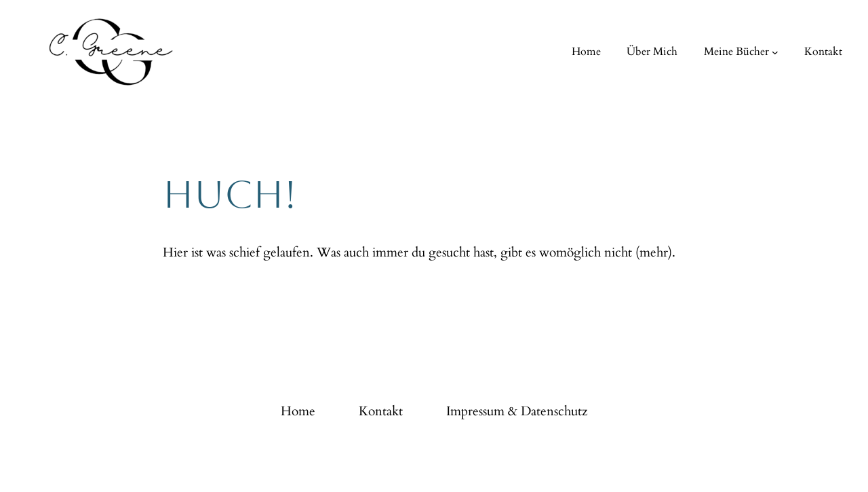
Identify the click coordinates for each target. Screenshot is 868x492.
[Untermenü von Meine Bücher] (775, 52)
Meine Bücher (736, 52)
